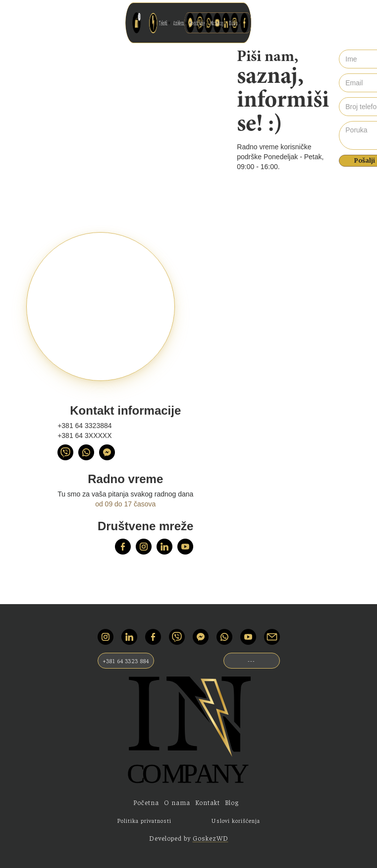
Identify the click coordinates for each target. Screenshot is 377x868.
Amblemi (186, 23)
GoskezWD (211, 838)
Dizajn (201, 23)
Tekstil (182, 23)
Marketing (196, 23)
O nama (177, 802)
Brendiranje (191, 23)
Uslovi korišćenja (236, 820)
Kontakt (208, 802)
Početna (146, 802)
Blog (232, 802)
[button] (182, 23)
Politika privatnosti (144, 820)
